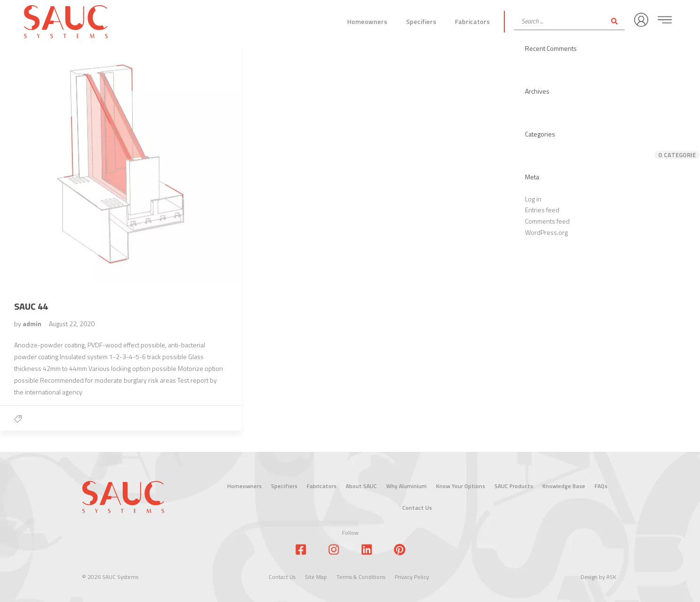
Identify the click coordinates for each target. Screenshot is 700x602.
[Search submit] (614, 21)
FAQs (601, 486)
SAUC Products (514, 486)
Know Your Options (461, 486)
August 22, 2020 (72, 324)
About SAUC (361, 486)
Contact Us (417, 508)
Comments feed (547, 221)
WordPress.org (546, 232)
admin (33, 324)
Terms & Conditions (361, 577)
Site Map (316, 577)
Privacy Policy (412, 577)
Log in (533, 199)
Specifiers (421, 21)
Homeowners (367, 21)
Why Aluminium (406, 486)
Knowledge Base (564, 486)
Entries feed (542, 210)
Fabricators (472, 21)
